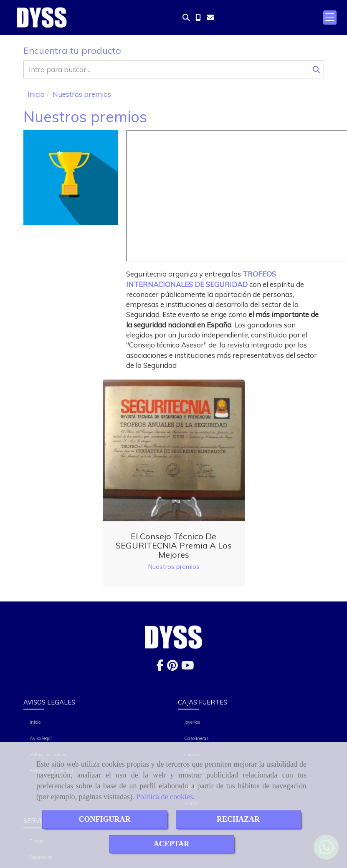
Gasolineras (196, 738)
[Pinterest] (172, 667)
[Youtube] (188, 667)
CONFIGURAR (105, 819)
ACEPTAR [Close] (172, 844)
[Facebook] (160, 667)
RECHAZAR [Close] (238, 819)
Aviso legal (41, 738)
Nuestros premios (174, 567)
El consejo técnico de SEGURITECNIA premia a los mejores (174, 545)
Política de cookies (165, 797)
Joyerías (192, 722)
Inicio (35, 722)
